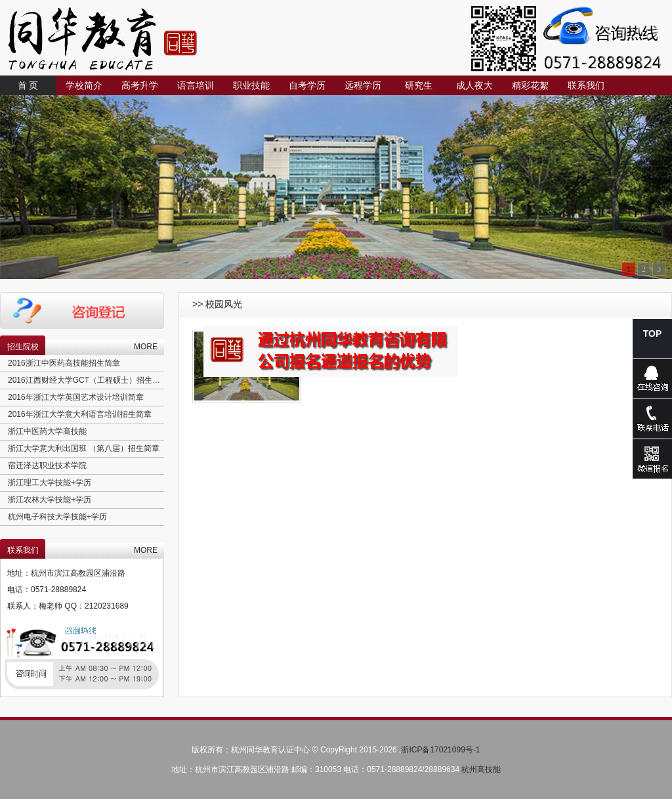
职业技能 (251, 85)
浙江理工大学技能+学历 (50, 483)
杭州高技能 (481, 769)
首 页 (28, 85)
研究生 (419, 85)
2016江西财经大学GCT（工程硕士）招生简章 (88, 380)
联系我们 (586, 85)
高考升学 (140, 85)
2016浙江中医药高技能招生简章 (64, 363)
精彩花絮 (530, 85)
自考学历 (307, 85)
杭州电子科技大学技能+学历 (57, 517)
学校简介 (84, 85)
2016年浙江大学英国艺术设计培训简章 (76, 397)
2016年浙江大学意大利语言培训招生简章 (80, 414)
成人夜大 (474, 85)
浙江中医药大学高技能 (47, 431)
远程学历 (363, 85)
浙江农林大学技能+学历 (50, 500)
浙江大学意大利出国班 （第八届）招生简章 (84, 448)
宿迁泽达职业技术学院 (47, 465)
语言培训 (196, 85)
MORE (146, 347)
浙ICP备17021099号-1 (440, 750)
